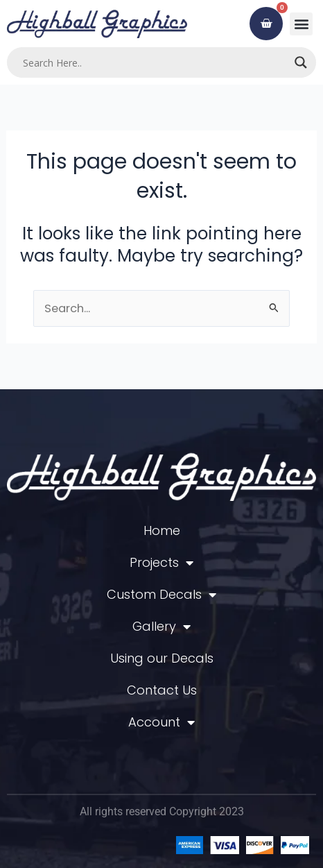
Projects (161, 563)
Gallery (161, 627)
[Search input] (155, 62)
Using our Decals (162, 658)
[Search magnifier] (301, 62)
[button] (301, 24)
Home (162, 530)
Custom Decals (161, 595)
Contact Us (162, 690)
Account (161, 722)
